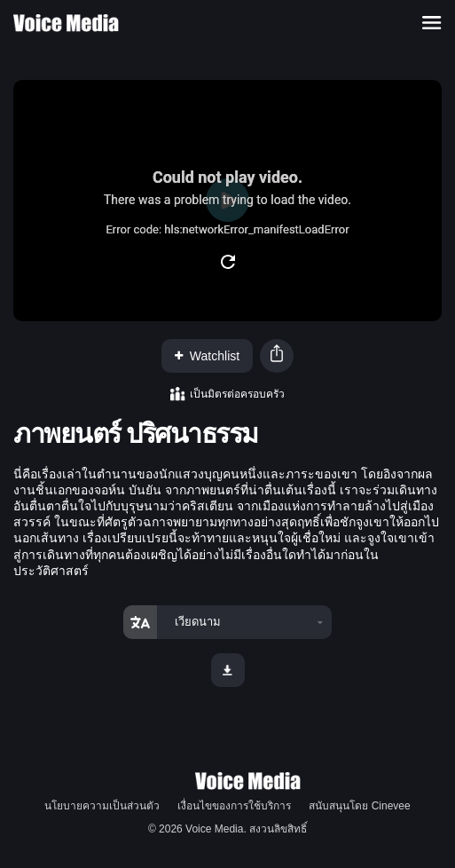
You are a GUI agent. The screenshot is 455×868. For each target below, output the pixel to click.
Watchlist (207, 356)
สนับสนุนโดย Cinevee (359, 806)
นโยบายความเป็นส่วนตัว (102, 806)
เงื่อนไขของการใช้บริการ (234, 806)
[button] (277, 355)
